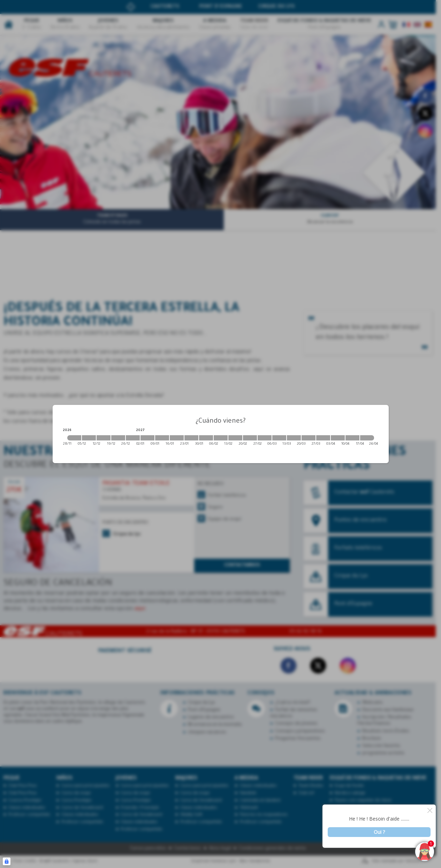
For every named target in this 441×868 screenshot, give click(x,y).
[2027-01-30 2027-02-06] (206, 438)
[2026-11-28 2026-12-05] (74, 438)
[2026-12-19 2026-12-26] (118, 438)
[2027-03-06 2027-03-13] (279, 438)
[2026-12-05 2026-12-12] (89, 438)
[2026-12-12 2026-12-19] (104, 438)
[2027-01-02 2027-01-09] (147, 438)
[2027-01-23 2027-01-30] (191, 438)
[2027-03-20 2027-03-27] (309, 438)
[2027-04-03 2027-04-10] (338, 438)
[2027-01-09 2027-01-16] (162, 438)
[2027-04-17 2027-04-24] (367, 438)
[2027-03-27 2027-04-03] (323, 438)
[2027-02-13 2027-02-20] (235, 438)
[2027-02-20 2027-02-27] (250, 438)
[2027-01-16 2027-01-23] (177, 438)
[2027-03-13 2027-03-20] (294, 438)
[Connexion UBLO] (7, 861)
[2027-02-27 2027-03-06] (265, 438)
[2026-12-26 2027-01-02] (133, 438)
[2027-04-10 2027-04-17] (352, 438)
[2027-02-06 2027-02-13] (221, 438)
